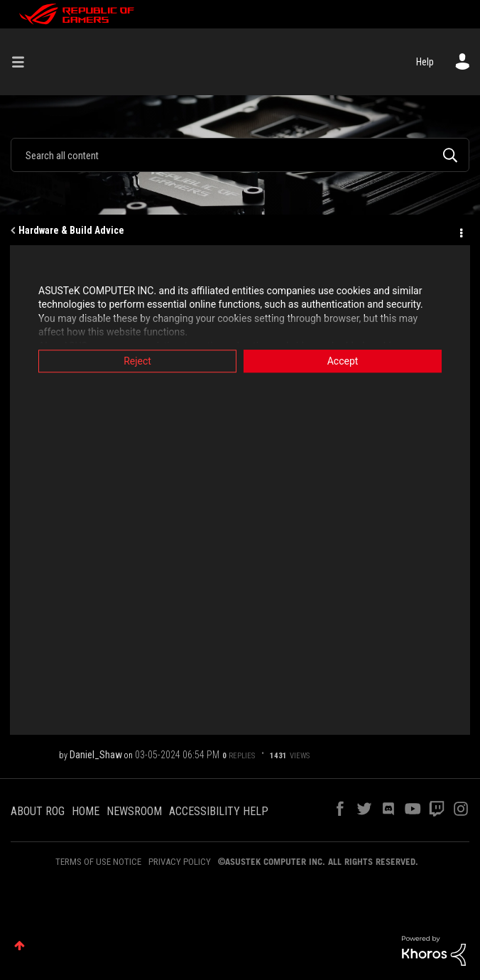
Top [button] (20, 946)
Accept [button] (343, 361)
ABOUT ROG (38, 811)
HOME (86, 811)
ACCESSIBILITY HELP (219, 811)
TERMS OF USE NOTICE (98, 862)
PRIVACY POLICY (180, 862)
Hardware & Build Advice (71, 230)
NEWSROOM (134, 811)
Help (425, 62)
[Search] (240, 155)
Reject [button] (137, 361)
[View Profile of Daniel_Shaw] (96, 755)
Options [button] (460, 231)
